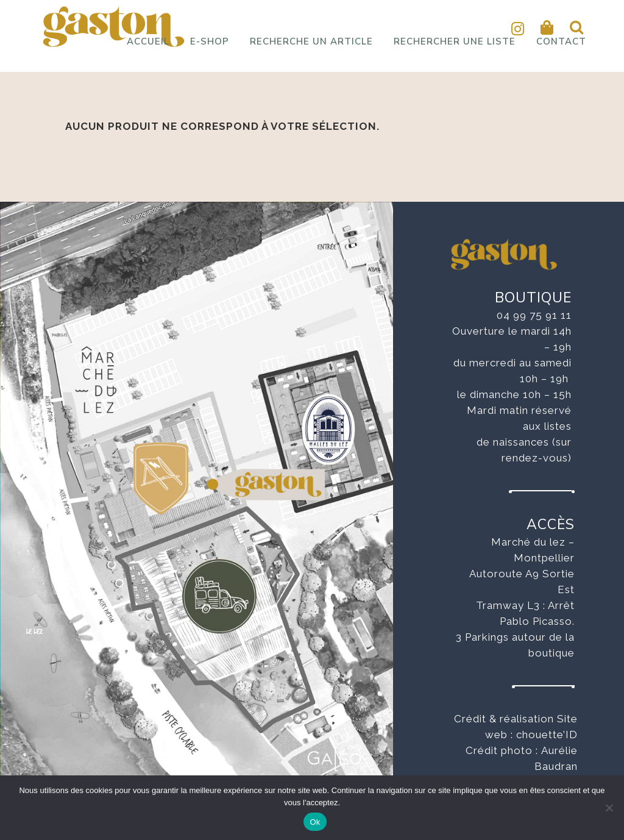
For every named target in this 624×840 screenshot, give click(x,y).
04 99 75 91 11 (534, 315)
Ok (315, 822)
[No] (609, 808)
